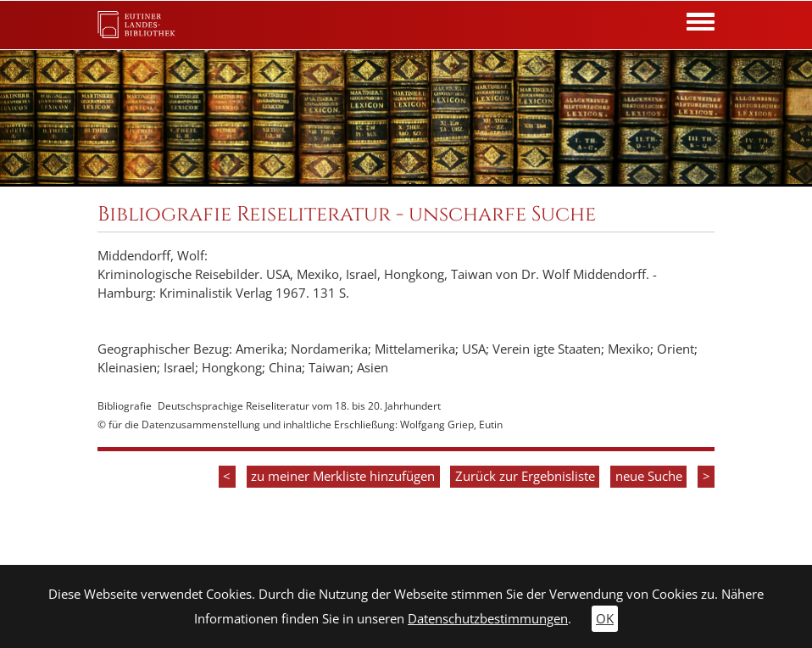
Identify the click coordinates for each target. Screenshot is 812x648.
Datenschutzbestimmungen (488, 619)
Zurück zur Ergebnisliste (525, 476)
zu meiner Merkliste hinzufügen (343, 476)
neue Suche (649, 476)
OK (605, 619)
